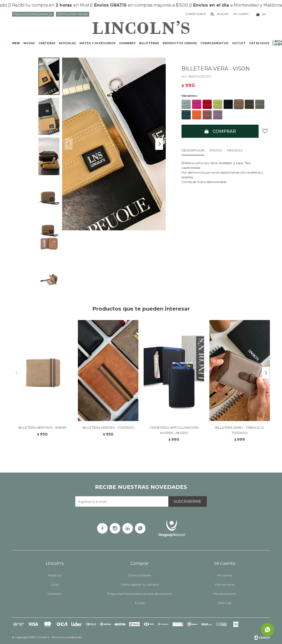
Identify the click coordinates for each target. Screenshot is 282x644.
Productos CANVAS (180, 43)
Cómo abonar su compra (140, 584)
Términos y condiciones (67, 637)
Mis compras (225, 584)
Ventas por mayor (73, 14)
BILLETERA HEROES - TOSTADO (108, 427)
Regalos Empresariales (33, 14)
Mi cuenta (225, 575)
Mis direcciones (225, 594)
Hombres (127, 43)
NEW (16, 43)
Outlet (239, 43)
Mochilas (67, 43)
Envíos (140, 603)
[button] (159, 144)
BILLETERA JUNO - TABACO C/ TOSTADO (240, 430)
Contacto (55, 594)
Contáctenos (196, 14)
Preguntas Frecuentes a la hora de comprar (140, 594)
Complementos (215, 43)
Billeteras (149, 43)
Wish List (225, 603)
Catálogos (259, 43)
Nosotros (55, 575)
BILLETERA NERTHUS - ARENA (42, 427)
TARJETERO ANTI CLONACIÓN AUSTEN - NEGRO (174, 430)
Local (55, 584)
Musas (29, 43)
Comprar (224, 131)
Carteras (47, 43)
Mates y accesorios (98, 43)
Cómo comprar (140, 575)
